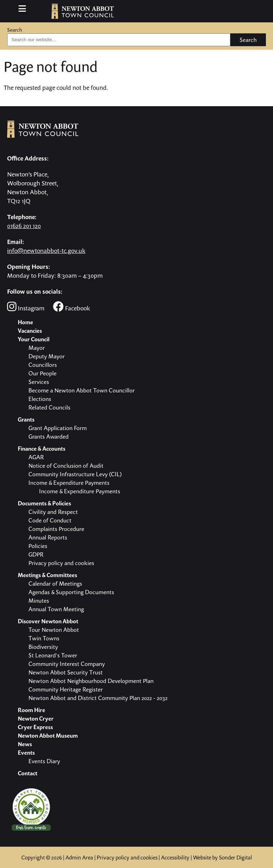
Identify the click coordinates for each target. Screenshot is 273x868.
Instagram (26, 307)
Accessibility (175, 857)
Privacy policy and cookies (127, 857)
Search (15, 30)
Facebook (71, 307)
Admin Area (79, 857)
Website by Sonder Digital (223, 857)
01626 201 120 (24, 226)
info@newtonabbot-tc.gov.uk (46, 251)
